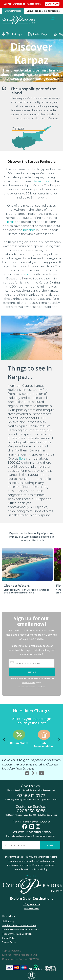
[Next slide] (59, 740)
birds (11, 222)
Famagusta (41, 181)
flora (22, 459)
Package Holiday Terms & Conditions (20, 930)
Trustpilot (31, 876)
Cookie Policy (9, 938)
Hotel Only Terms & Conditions (17, 934)
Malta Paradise (32, 909)
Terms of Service (29, 683)
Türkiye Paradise (31, 904)
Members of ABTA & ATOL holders (19, 925)
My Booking (8, 921)
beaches (29, 230)
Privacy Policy (9, 942)
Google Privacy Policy (41, 678)
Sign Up (32, 672)
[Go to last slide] (4, 740)
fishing (27, 274)
